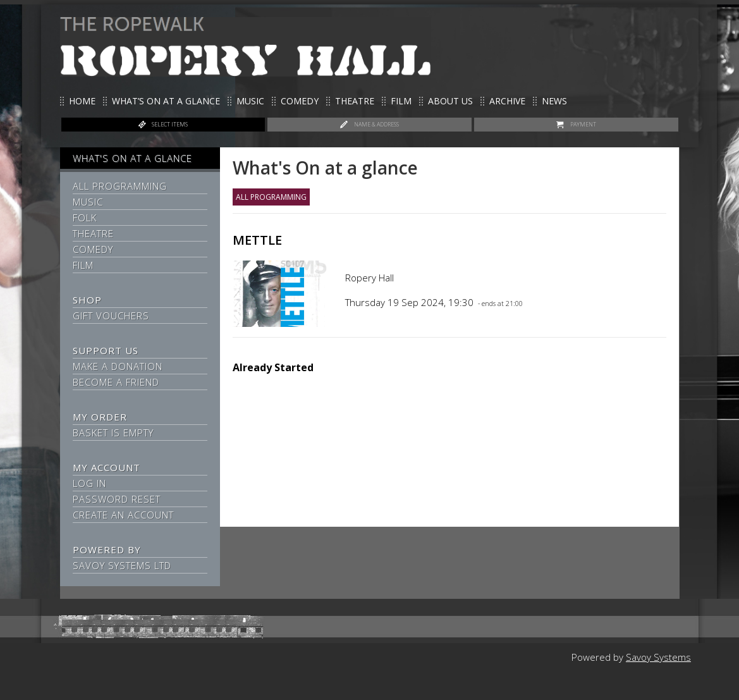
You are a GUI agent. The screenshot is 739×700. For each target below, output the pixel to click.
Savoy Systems (658, 657)
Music (250, 101)
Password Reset (117, 499)
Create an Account (123, 515)
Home (82, 101)
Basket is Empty (113, 433)
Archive (507, 101)
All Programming (120, 186)
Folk (85, 218)
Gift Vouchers (111, 316)
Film (401, 101)
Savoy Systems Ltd (122, 565)
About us (450, 101)
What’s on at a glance (166, 101)
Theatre (355, 101)
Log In (89, 483)
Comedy (300, 101)
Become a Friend (116, 382)
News (554, 101)
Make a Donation (118, 366)
